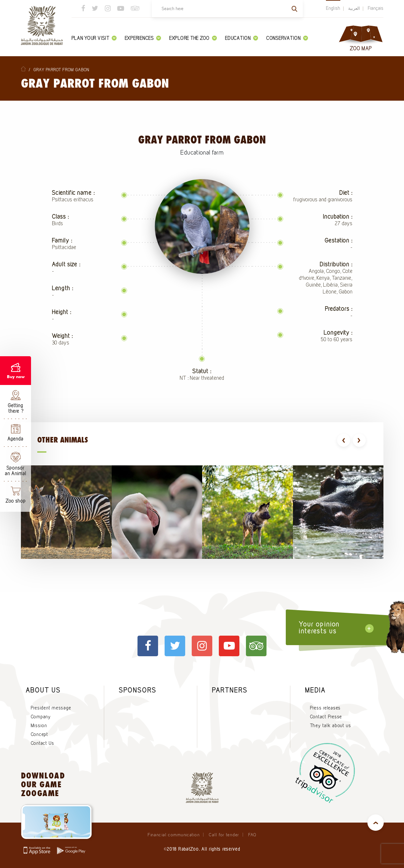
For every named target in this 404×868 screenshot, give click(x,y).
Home (23, 69)
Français (376, 8)
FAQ (252, 835)
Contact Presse (326, 717)
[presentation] (344, 440)
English (333, 8)
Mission (39, 726)
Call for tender (224, 835)
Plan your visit (94, 38)
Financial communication (174, 835)
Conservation (287, 38)
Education (242, 38)
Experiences (143, 38)
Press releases (325, 708)
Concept (39, 734)
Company (41, 717)
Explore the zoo (193, 38)
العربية (354, 8)
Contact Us (43, 743)
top (376, 823)
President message (51, 708)
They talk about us (331, 726)
